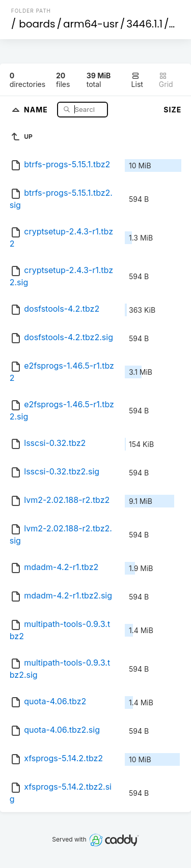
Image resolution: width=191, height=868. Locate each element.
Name (37, 109)
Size (172, 110)
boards (37, 24)
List (137, 80)
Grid (166, 80)
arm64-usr (91, 24)
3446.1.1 (144, 24)
